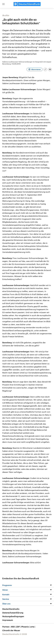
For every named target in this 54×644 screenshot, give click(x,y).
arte (33, 627)
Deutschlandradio (11, 609)
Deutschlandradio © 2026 (15, 634)
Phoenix (26, 627)
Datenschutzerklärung (13, 613)
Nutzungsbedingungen (13, 616)
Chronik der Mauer (11, 630)
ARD (13, 627)
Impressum (8, 620)
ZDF (19, 627)
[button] (4, 4)
